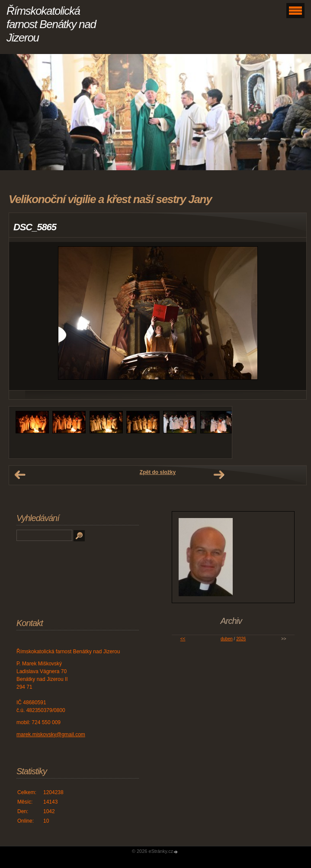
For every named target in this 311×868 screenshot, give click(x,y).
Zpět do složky (158, 472)
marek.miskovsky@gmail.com (51, 734)
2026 (241, 639)
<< (183, 639)
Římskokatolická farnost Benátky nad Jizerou (51, 24)
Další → (219, 475)
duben (227, 639)
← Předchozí (20, 475)
